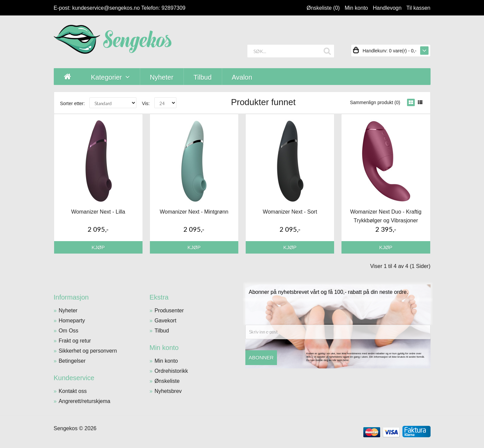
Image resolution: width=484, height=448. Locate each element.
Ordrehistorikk (171, 371)
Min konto (356, 8)
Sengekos (66, 428)
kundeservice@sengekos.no (106, 8)
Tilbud (162, 331)
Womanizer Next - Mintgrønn (194, 212)
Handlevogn (387, 8)
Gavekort (166, 321)
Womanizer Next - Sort (290, 212)
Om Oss (68, 331)
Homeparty (72, 321)
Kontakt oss (73, 391)
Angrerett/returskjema (84, 401)
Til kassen (418, 8)
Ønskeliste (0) (323, 8)
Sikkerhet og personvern (88, 351)
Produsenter (169, 310)
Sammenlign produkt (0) (375, 102)
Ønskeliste (167, 381)
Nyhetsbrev (168, 391)
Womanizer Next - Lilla (98, 212)
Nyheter (68, 310)
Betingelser (72, 361)
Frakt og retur (75, 341)
